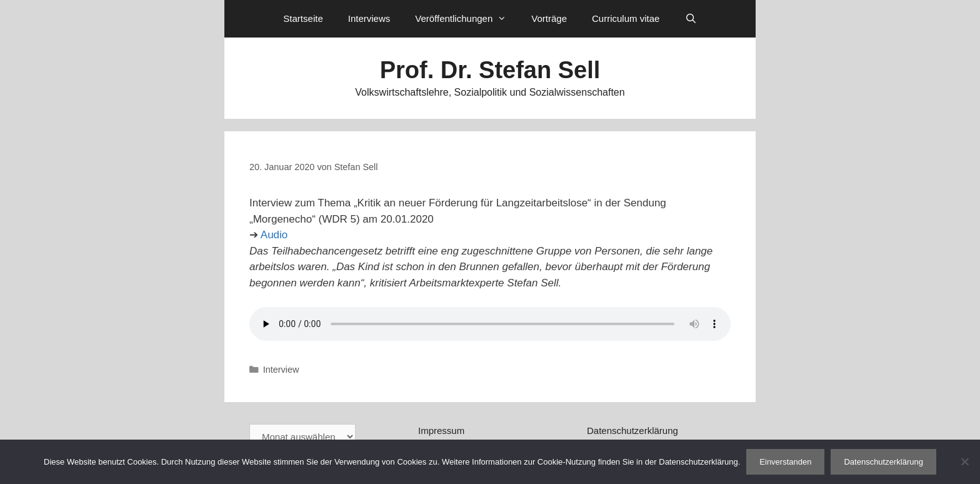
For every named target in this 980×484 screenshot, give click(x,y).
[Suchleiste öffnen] (690, 19)
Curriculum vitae (626, 18)
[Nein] (964, 461)
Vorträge (549, 18)
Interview (281, 370)
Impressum (441, 431)
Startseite (303, 18)
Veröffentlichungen (467, 19)
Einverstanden (785, 462)
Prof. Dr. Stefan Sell (490, 70)
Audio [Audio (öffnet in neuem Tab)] (274, 235)
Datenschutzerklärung (632, 431)
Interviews (369, 18)
